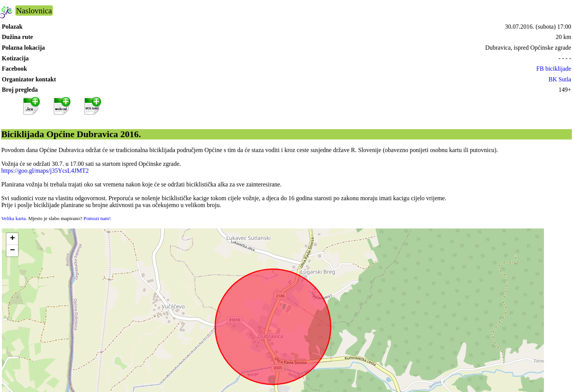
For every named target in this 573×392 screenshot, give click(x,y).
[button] (12, 239)
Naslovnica (34, 11)
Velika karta (13, 218)
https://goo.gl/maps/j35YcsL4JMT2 (45, 171)
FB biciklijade (554, 69)
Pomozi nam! (97, 218)
